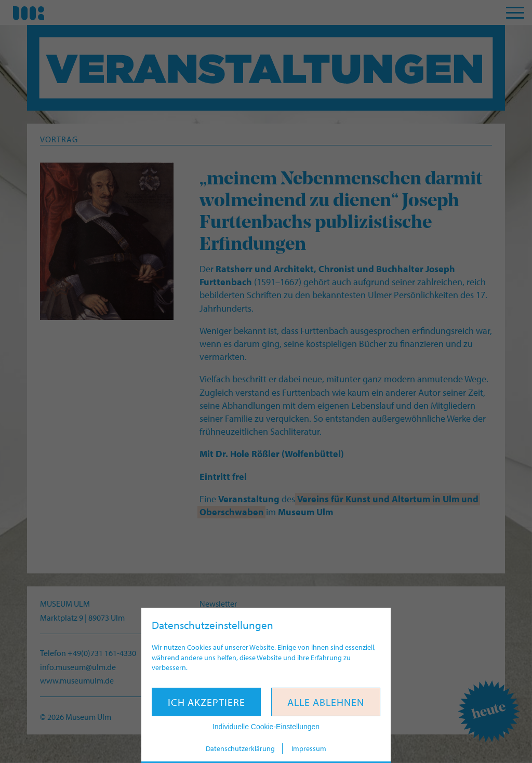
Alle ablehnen (326, 702)
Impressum (309, 748)
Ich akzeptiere (207, 702)
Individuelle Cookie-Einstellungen (266, 727)
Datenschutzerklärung (240, 748)
